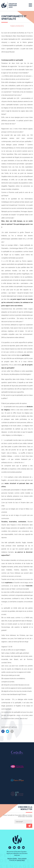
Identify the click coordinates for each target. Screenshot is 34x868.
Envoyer (29, 826)
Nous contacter (22, 858)
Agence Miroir (21, 860)
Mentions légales (12, 858)
